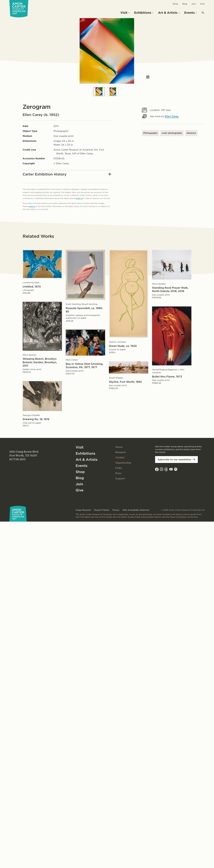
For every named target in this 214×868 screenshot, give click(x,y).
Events (82, 466)
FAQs (119, 468)
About (119, 447)
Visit (80, 447)
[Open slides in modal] (148, 77)
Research (121, 452)
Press (118, 473)
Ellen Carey (172, 116)
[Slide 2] (113, 92)
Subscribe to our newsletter (174, 460)
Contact (120, 457)
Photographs (150, 133)
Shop (175, 4)
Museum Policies (102, 510)
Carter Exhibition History (67, 174)
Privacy (116, 510)
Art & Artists (87, 460)
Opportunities (123, 463)
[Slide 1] (99, 92)
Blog (185, 4)
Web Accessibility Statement (136, 510)
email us (79, 198)
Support (120, 478)
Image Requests (83, 510)
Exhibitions (85, 453)
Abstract (191, 133)
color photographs (172, 133)
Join (194, 4)
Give (202, 4)
